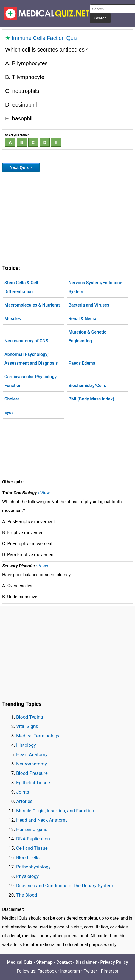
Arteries (24, 801)
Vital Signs (27, 726)
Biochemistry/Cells (87, 385)
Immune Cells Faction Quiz (45, 38)
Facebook (47, 971)
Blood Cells (28, 857)
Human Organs (32, 829)
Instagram (70, 971)
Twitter (90, 971)
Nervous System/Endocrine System (95, 287)
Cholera (12, 399)
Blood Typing (30, 717)
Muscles (13, 319)
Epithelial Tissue (33, 783)
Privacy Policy (114, 962)
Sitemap (44, 962)
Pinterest (109, 971)
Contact (64, 962)
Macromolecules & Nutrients (33, 305)
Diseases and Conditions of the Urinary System (65, 886)
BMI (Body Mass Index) (91, 399)
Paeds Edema (82, 363)
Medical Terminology (38, 736)
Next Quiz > (21, 167)
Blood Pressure (32, 773)
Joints (23, 792)
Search (100, 18)
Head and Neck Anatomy (42, 820)
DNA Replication (33, 839)
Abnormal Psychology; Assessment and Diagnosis (31, 359)
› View (44, 493)
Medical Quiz (20, 962)
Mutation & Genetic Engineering (88, 336)
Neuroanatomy (32, 764)
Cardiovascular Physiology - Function (32, 381)
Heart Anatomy (32, 754)
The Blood (27, 895)
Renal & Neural (83, 319)
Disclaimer (86, 962)
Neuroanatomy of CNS (26, 341)
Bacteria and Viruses (89, 305)
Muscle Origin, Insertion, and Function (55, 811)
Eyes (9, 412)
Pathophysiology (33, 867)
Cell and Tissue (32, 848)
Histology (26, 745)
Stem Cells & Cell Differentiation (21, 287)
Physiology (27, 876)
